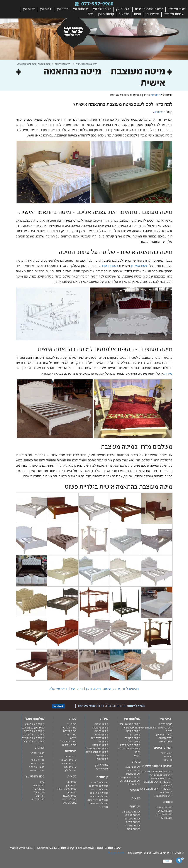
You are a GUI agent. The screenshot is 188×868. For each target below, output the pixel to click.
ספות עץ (72, 724)
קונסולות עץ (106, 14)
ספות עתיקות (69, 745)
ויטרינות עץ (123, 9)
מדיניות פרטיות (116, 853)
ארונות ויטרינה (37, 753)
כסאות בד (71, 792)
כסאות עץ (71, 785)
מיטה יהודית (134, 784)
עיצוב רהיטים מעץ (98, 689)
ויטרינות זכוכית (133, 815)
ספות (137, 14)
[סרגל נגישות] (180, 861)
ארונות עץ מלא (174, 14)
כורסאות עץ (70, 767)
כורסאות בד (70, 756)
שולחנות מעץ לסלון (130, 745)
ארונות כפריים (37, 770)
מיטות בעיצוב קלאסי (130, 777)
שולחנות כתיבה (133, 738)
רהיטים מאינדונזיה (163, 796)
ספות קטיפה (70, 731)
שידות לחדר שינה (99, 738)
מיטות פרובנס (133, 774)
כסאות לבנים (70, 796)
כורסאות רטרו (69, 763)
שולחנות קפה (133, 731)
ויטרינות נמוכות (133, 826)
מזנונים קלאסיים (164, 807)
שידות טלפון (102, 759)
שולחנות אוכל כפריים (34, 742)
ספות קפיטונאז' (68, 742)
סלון (42, 782)
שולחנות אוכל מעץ (35, 724)
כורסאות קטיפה (68, 760)
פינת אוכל (39, 792)
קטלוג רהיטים (165, 724)
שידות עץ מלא (101, 728)
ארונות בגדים (38, 763)
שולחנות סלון (134, 742)
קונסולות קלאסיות (99, 786)
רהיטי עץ (77, 689)
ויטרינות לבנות (133, 822)
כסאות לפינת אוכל (67, 789)
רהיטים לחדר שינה (62, 64)
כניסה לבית (39, 789)
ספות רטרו (71, 735)
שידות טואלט (102, 755)
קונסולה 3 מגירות (99, 796)
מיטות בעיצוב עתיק (130, 781)
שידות (169, 373)
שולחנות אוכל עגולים (34, 735)
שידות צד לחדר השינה (97, 752)
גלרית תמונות (165, 738)
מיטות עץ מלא (133, 767)
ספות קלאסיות (69, 728)
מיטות (159, 112)
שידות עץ (46, 9)
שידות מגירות (101, 724)
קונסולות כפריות (100, 789)
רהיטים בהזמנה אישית (149, 9)
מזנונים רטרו (166, 818)
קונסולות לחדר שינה (98, 800)
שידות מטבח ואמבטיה (97, 749)
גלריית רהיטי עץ (164, 735)
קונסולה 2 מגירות (99, 793)
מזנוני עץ (63, 9)
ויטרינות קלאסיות (131, 812)
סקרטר (137, 755)
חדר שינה (40, 796)
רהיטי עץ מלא (177, 9)
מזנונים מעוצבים (164, 814)
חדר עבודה (39, 785)
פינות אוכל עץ (102, 9)
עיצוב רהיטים (166, 742)
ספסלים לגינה (69, 803)
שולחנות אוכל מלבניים (33, 738)
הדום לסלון (71, 770)
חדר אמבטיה (38, 799)
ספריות (41, 756)
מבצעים (168, 756)
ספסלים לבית (69, 799)
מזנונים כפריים (165, 811)
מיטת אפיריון (140, 266)
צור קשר (168, 760)
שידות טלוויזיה (101, 735)
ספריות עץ (152, 14)
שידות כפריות (101, 731)
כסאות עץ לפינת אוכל (33, 728)
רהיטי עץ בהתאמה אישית (87, 64)
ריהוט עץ (156, 95)
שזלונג (73, 738)
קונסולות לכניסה (100, 782)
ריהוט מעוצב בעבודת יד (160, 778)
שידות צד (104, 742)
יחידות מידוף (38, 760)
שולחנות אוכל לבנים (34, 731)
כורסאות (124, 14)
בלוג (91, 14)
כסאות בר (71, 782)
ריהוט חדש (167, 753)
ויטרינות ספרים (133, 819)
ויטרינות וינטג (134, 829)
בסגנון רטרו (110, 266)
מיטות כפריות (133, 770)
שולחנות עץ (81, 9)
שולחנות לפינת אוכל (130, 724)
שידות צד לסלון (100, 745)
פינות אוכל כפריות (131, 728)
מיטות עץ (29, 9)
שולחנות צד (134, 735)
